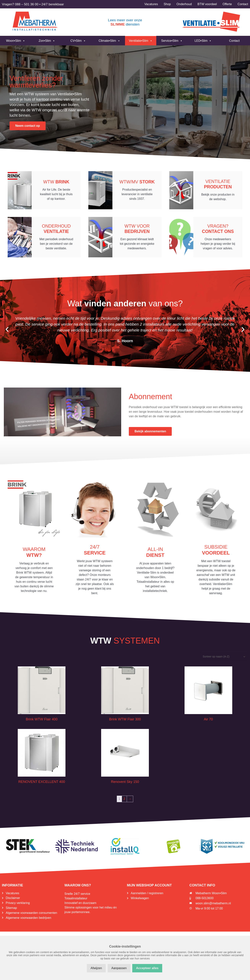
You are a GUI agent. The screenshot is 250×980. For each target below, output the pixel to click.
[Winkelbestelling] (224, 659)
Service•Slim (172, 41)
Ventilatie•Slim (141, 41)
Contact (234, 41)
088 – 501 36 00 (27, 4)
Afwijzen (96, 968)
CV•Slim (78, 41)
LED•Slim (203, 41)
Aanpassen (119, 968)
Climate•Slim (109, 41)
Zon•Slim (47, 41)
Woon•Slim (16, 41)
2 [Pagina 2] (124, 801)
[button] (7, 332)
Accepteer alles (147, 968)
